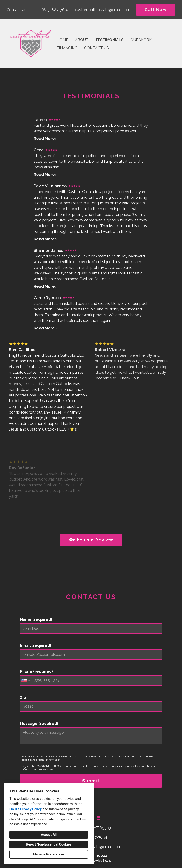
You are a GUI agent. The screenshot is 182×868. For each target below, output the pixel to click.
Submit (91, 781)
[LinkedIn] (99, 818)
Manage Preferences (49, 854)
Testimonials (109, 40)
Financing (67, 48)
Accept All (49, 835)
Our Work (141, 40)
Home (62, 40)
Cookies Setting (102, 861)
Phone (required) (91, 677)
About (82, 40)
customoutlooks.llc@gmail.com (103, 10)
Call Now (156, 10)
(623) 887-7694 (55, 10)
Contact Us (96, 48)
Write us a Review (91, 540)
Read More (45, 139)
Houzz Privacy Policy (26, 809)
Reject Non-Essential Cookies (49, 844)
